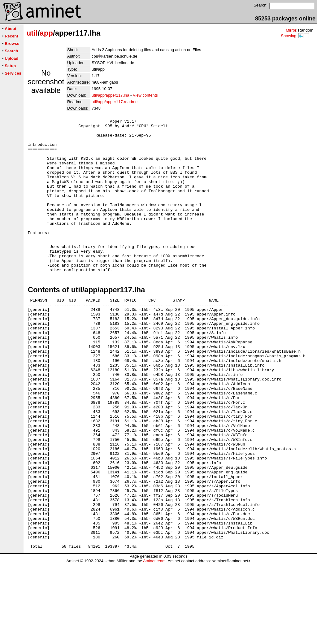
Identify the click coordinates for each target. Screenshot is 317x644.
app (46, 33)
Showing (289, 36)
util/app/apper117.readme (115, 102)
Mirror (291, 30)
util (32, 33)
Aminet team (154, 642)
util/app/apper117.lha (110, 95)
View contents (145, 95)
